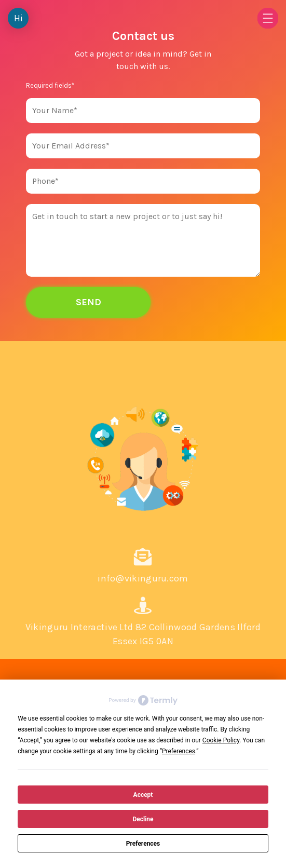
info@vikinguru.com (143, 578)
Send (88, 302)
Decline (143, 819)
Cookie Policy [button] (221, 740)
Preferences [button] (179, 751)
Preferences (143, 844)
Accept (143, 795)
